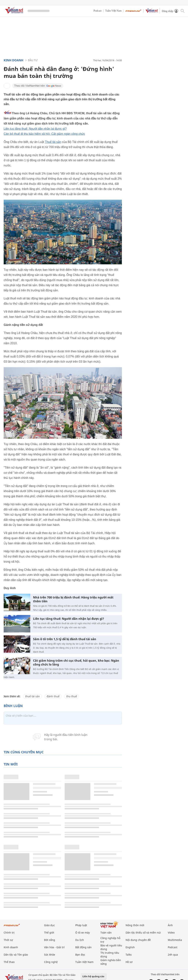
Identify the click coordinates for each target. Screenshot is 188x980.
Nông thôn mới (135, 925)
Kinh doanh (13, 60)
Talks (129, 955)
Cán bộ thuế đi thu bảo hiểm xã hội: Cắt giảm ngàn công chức (44, 134)
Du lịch (80, 940)
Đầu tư (33, 60)
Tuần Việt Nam (113, 11)
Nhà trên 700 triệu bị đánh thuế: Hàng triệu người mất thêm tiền (73, 599)
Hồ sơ (129, 962)
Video (171, 933)
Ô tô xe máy (83, 933)
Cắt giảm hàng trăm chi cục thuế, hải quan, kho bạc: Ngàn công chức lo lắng (76, 663)
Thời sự (8, 940)
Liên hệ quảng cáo (93, 976)
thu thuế (72, 696)
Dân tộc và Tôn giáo (16, 955)
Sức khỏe (50, 955)
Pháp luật (81, 925)
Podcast (98, 11)
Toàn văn (106, 933)
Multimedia (175, 940)
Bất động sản (83, 947)
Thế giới (49, 933)
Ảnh (170, 925)
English (130, 947)
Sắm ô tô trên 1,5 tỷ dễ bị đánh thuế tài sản (65, 639)
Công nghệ (51, 962)
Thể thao (9, 962)
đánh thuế (53, 696)
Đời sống (50, 940)
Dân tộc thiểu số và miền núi (143, 933)
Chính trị (9, 933)
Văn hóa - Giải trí (54, 947)
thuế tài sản (32, 696)
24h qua (173, 955)
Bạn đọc (80, 955)
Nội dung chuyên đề (138, 940)
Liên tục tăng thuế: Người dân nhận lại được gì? (35, 129)
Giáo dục (49, 925)
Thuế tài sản (53, 142)
